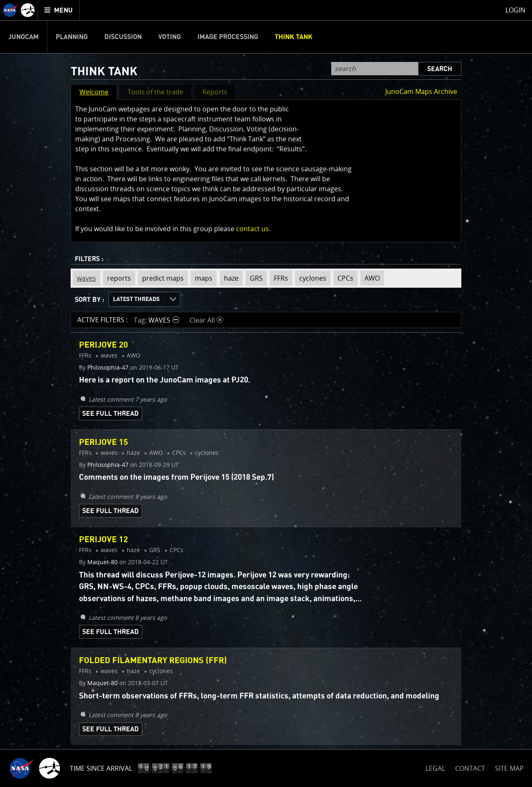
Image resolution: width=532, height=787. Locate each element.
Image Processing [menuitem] (228, 37)
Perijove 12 (103, 540)
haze (229, 278)
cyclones (311, 278)
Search (440, 69)
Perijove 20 (103, 345)
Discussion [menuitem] (123, 37)
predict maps (161, 278)
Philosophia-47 (108, 368)
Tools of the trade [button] (155, 92)
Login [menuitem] (515, 10)
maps (202, 278)
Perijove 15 (103, 442)
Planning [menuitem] (72, 37)
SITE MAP (509, 768)
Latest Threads (136, 299)
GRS (254, 278)
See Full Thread (111, 414)
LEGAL (435, 767)
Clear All (206, 320)
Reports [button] (215, 92)
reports (117, 278)
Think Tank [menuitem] (294, 37)
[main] (266, 393)
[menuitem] (59, 10)
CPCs (343, 278)
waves (84, 278)
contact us (252, 229)
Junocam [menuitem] (23, 37)
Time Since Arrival (101, 768)
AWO (370, 278)
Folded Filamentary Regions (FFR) (153, 661)
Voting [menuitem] (170, 37)
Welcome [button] (94, 92)
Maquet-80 (102, 562)
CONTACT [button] (470, 768)
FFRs (279, 278)
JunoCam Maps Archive (421, 91)
